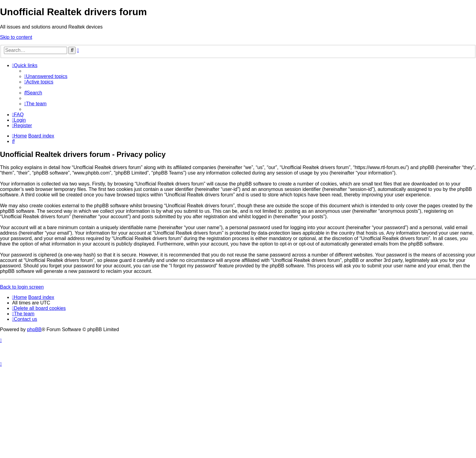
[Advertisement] (238, 412)
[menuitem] (46, 76)
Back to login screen (22, 287)
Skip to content (16, 37)
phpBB (34, 329)
